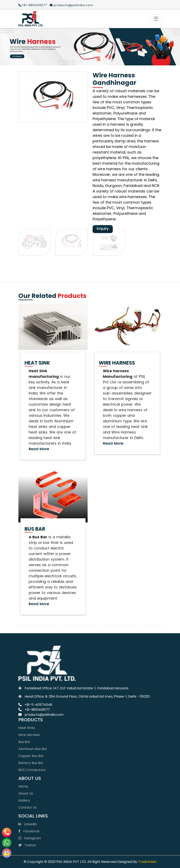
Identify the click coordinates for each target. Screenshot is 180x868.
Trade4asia (147, 862)
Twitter (27, 845)
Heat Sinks (27, 728)
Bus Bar (24, 742)
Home (23, 786)
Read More (39, 449)
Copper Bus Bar (31, 756)
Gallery (24, 800)
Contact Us (28, 807)
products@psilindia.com (71, 5)
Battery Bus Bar (31, 763)
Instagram (30, 838)
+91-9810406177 (33, 5)
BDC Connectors (32, 770)
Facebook (29, 831)
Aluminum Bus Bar (33, 749)
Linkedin (28, 824)
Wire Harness (29, 735)
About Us (26, 793)
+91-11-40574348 (35, 705)
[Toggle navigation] (156, 19)
